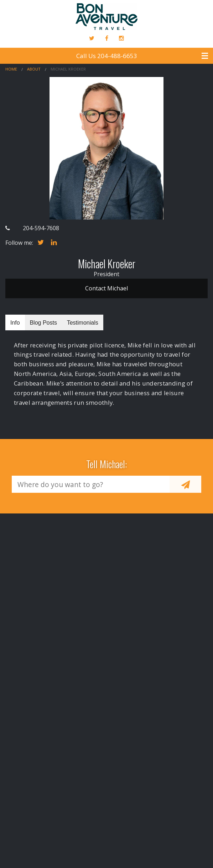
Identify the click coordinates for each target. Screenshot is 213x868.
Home (11, 69)
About (34, 69)
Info (15, 323)
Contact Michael (106, 288)
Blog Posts (43, 323)
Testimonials (83, 323)
